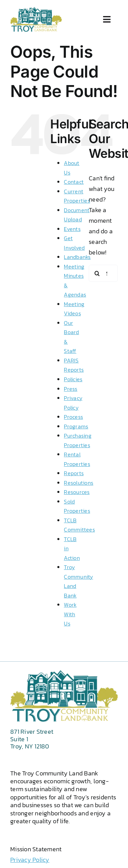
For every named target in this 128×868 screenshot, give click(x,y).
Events (72, 229)
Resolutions (79, 483)
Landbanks (77, 257)
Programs (76, 426)
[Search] (97, 273)
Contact (74, 182)
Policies (73, 379)
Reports (74, 473)
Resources (77, 492)
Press (70, 389)
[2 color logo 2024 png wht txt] (36, 10)
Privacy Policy (30, 860)
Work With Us (70, 614)
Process (73, 417)
